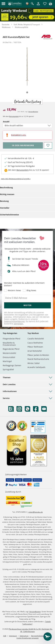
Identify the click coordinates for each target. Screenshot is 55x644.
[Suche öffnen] (32, 4)
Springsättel (8, 369)
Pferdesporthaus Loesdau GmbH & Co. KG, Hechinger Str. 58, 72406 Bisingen (31, 630)
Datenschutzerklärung (14, 321)
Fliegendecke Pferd (11, 339)
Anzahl (11, 122)
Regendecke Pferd (11, 349)
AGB (5, 636)
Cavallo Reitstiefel (36, 339)
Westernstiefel (9, 353)
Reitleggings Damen (12, 365)
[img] (50, 4)
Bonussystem (14, 116)
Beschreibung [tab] (6, 188)
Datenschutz (24, 636)
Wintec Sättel (34, 363)
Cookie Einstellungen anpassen (28, 638)
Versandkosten (33, 112)
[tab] (27, 92)
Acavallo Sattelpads (36, 367)
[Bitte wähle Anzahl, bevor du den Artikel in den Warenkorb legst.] (23, 145)
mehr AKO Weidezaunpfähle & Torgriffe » (16, 179)
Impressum (13, 636)
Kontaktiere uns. (19, 135)
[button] (3, 4)
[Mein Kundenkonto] (38, 5)
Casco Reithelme (35, 343)
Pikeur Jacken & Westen (38, 355)
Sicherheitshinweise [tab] (9, 215)
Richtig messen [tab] (7, 194)
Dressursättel (9, 357)
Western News (14, 290)
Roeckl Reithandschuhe (38, 359)
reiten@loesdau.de (36, 512)
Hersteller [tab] (5, 208)
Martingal (7, 361)
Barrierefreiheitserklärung (41, 636)
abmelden (19, 324)
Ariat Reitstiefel (35, 351)
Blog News (31, 290)
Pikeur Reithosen (35, 347)
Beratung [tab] (4, 201)
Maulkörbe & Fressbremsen (9, 344)
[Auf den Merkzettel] (48, 145)
